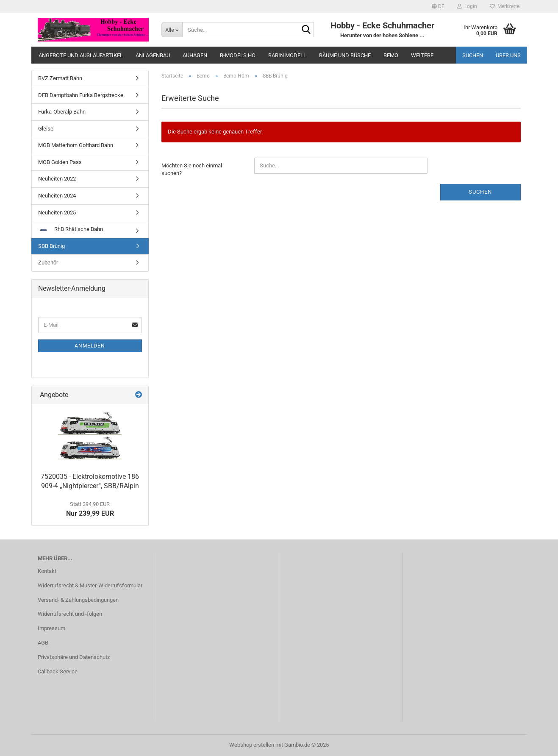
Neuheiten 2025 (57, 213)
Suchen (473, 55)
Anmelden (90, 346)
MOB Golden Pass (60, 162)
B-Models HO (238, 55)
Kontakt (47, 571)
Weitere (422, 55)
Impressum (51, 628)
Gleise (46, 129)
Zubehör (48, 263)
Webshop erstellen (252, 745)
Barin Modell (287, 55)
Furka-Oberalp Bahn (62, 112)
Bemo (391, 55)
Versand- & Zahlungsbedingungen (78, 600)
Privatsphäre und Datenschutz (74, 657)
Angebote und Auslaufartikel (81, 55)
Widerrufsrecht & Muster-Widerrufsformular (90, 585)
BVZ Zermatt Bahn (60, 78)
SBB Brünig (51, 246)
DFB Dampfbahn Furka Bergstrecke (81, 95)
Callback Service (58, 671)
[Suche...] (172, 30)
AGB (43, 643)
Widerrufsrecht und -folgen (70, 614)
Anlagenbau (153, 55)
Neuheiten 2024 (57, 196)
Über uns (508, 55)
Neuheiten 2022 (57, 179)
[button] (438, 6)
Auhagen (195, 55)
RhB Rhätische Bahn (71, 229)
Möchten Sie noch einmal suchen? (192, 170)
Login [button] (467, 6)
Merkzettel (505, 6)
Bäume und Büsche (345, 55)
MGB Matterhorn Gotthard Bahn (76, 145)
